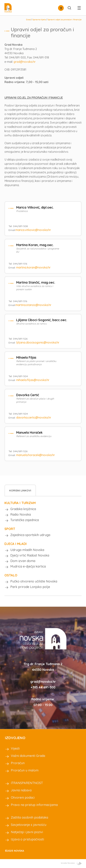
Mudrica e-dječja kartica (28, 566)
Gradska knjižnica (23, 509)
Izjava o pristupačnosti (27, 839)
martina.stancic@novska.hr (33, 305)
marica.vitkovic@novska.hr (33, 230)
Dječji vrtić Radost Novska (30, 555)
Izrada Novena (71, 863)
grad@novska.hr (25, 62)
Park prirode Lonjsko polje (30, 587)
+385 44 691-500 (43, 687)
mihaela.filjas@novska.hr (33, 380)
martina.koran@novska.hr (33, 267)
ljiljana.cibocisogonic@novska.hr (38, 342)
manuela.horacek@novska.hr (36, 455)
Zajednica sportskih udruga (30, 535)
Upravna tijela (39, 20)
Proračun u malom (25, 770)
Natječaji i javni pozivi (27, 832)
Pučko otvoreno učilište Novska (34, 581)
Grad (28, 20)
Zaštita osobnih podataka (29, 817)
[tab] (20, 490)
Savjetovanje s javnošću (29, 825)
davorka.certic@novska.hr (34, 417)
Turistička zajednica (25, 520)
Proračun (18, 763)
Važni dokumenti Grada (28, 756)
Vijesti (15, 748)
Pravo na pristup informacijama (34, 805)
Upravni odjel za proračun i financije (65, 20)
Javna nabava (21, 790)
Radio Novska (21, 514)
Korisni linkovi (20, 490)
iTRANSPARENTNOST (27, 783)
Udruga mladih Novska (27, 550)
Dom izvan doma (23, 561)
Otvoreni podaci (23, 798)
